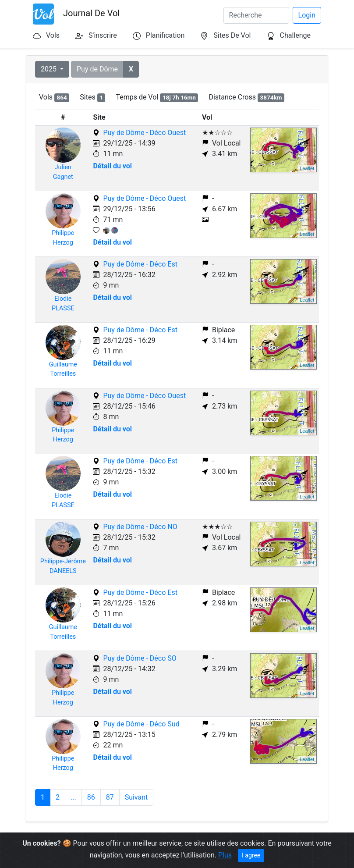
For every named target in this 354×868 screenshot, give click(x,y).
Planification (165, 35)
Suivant (136, 797)
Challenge (295, 35)
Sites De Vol (232, 35)
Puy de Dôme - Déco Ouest (144, 133)
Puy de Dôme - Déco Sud (141, 724)
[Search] (256, 15)
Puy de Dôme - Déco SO (140, 658)
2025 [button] (50, 69)
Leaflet (307, 168)
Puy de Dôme (97, 69)
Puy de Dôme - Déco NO (140, 527)
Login (307, 15)
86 (91, 797)
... (73, 797)
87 (110, 797)
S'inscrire (103, 35)
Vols (53, 35)
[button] (131, 69)
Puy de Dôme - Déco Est (140, 264)
